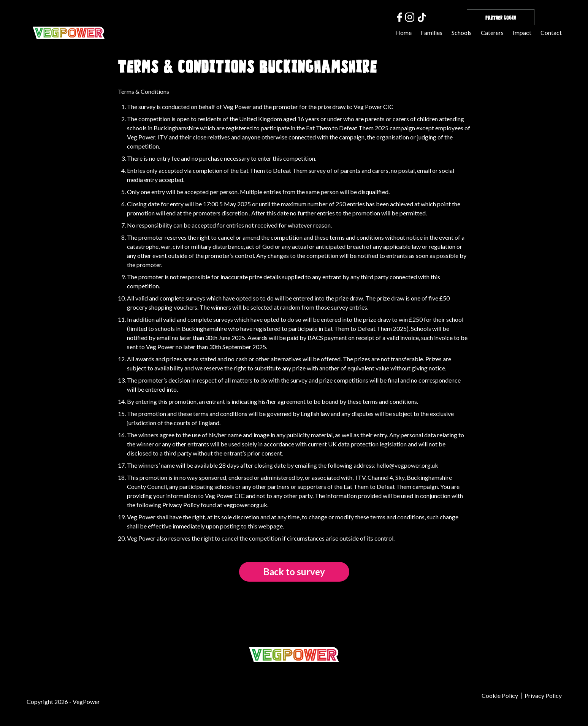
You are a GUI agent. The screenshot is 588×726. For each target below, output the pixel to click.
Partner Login (501, 17)
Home (403, 32)
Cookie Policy (500, 695)
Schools (462, 32)
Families (432, 32)
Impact (522, 32)
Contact (551, 32)
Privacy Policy (543, 695)
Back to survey (294, 572)
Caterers (492, 32)
